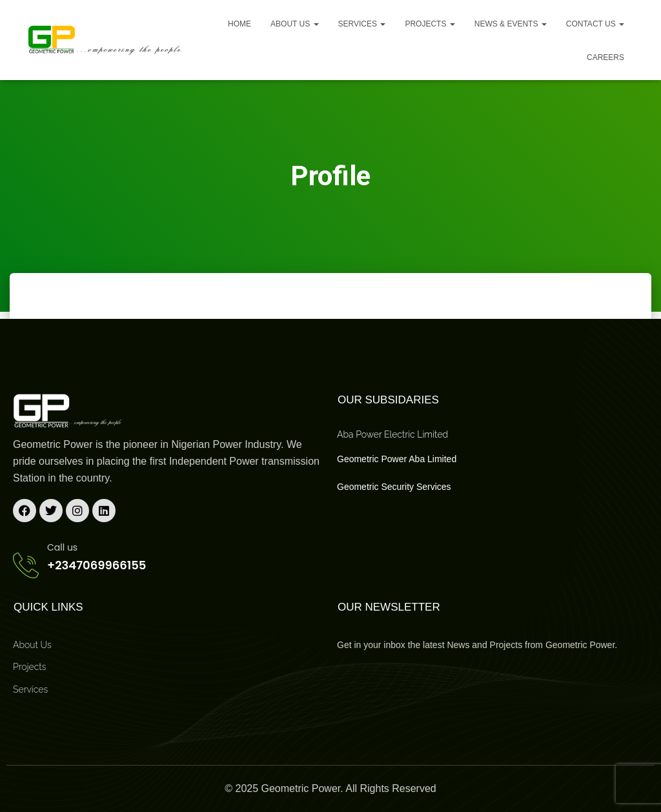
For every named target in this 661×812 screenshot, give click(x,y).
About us (294, 24)
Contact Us (595, 24)
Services (362, 24)
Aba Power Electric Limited (392, 434)
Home (239, 24)
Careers (605, 57)
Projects (430, 24)
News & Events (511, 24)
